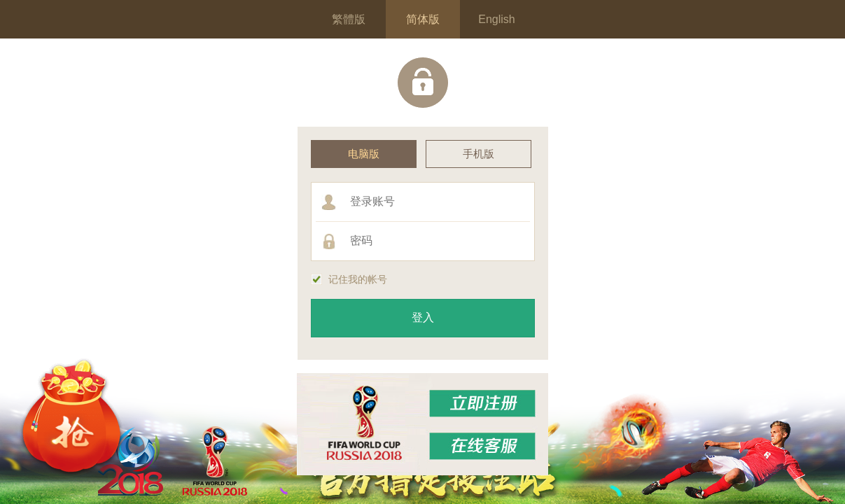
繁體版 (349, 19)
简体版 (423, 19)
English (496, 19)
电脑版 (364, 154)
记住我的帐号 (349, 280)
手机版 (479, 154)
